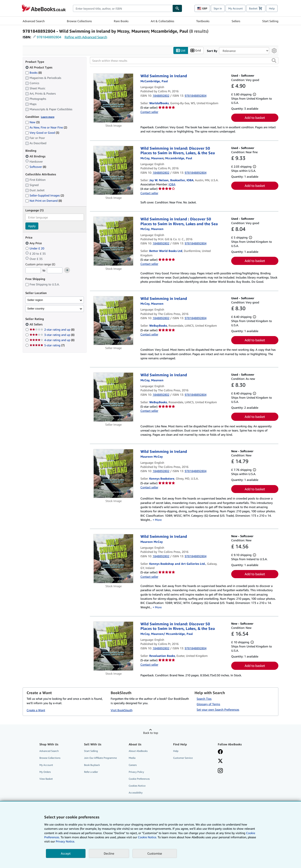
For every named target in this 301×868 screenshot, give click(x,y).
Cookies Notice (137, 786)
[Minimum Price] (33, 271)
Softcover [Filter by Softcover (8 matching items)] (36, 167)
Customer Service (183, 758)
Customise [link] (155, 853)
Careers (133, 765)
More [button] (158, 520)
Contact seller (149, 112)
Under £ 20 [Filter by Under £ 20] (35, 248)
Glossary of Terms (208, 704)
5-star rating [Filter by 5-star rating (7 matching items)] (47, 345)
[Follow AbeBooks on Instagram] (220, 771)
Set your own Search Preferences (218, 710)
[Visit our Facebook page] (220, 752)
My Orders (45, 772)
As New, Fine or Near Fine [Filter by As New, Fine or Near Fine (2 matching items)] (46, 128)
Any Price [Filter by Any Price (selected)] (34, 243)
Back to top (151, 733)
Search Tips (204, 699)
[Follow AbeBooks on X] (220, 761)
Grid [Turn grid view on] (196, 51)
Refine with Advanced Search (86, 37)
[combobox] (123, 8)
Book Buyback (92, 765)
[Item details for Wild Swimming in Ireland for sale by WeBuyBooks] (114, 321)
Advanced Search (34, 21)
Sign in (218, 8)
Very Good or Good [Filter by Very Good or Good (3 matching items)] (42, 133)
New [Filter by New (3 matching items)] (32, 122)
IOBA (172, 184)
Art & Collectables (162, 21)
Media (132, 758)
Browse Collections (79, 21)
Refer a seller (91, 772)
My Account (235, 8)
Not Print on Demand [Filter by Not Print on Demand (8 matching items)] (44, 201)
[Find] (177, 8)
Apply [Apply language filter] (32, 226)
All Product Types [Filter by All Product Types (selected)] (39, 67)
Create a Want (36, 710)
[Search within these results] (184, 61)
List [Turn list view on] (181, 51)
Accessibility (136, 793)
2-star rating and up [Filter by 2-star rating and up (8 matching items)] (52, 330)
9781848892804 (49, 37)
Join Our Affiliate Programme (100, 758)
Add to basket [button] (255, 118)
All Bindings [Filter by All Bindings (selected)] (36, 156)
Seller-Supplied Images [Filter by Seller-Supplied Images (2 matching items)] (45, 196)
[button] (274, 61)
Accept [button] (66, 853)
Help (272, 8)
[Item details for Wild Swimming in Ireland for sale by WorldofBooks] (114, 98)
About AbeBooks (138, 751)
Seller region (35, 300)
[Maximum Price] (55, 271)
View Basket (46, 779)
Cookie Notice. (147, 837)
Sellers (236, 21)
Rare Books (121, 21)
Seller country (36, 309)
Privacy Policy (136, 772)
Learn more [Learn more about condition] (48, 117)
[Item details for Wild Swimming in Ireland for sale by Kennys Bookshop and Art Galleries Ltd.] (114, 559)
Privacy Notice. (65, 841)
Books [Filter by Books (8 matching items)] (34, 72)
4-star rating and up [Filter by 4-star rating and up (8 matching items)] (52, 340)
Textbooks (203, 21)
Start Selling (270, 21)
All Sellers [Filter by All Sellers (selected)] (36, 324)
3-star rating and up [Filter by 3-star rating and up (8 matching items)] (52, 335)
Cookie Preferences (139, 779)
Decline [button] (109, 853)
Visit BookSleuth (122, 710)
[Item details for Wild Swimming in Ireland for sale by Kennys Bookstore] (114, 474)
